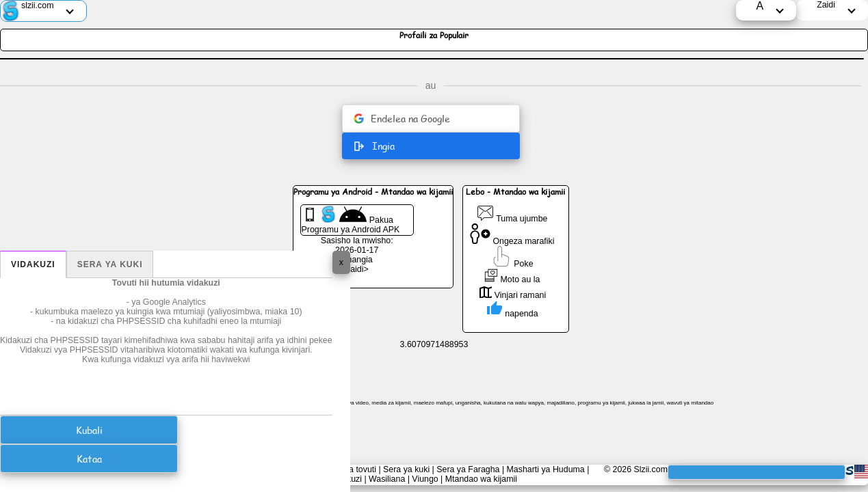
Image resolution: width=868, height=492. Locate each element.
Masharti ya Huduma (546, 469)
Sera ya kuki (110, 264)
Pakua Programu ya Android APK (351, 220)
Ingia (374, 146)
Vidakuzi (33, 264)
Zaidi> (357, 269)
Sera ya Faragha (468, 469)
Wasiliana (387, 479)
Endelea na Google (402, 119)
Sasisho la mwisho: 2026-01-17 (357, 245)
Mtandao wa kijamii (481, 479)
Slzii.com (650, 469)
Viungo (425, 479)
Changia (357, 260)
